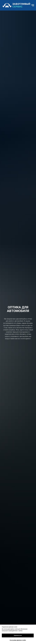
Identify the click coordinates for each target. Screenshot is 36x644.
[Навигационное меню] (33, 5)
